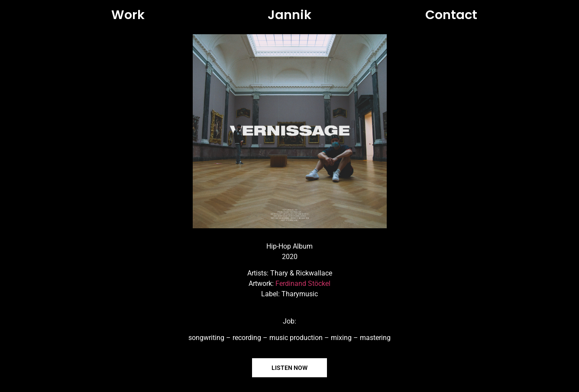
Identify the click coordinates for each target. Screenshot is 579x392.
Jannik (289, 15)
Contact (451, 15)
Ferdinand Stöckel (303, 283)
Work (128, 15)
